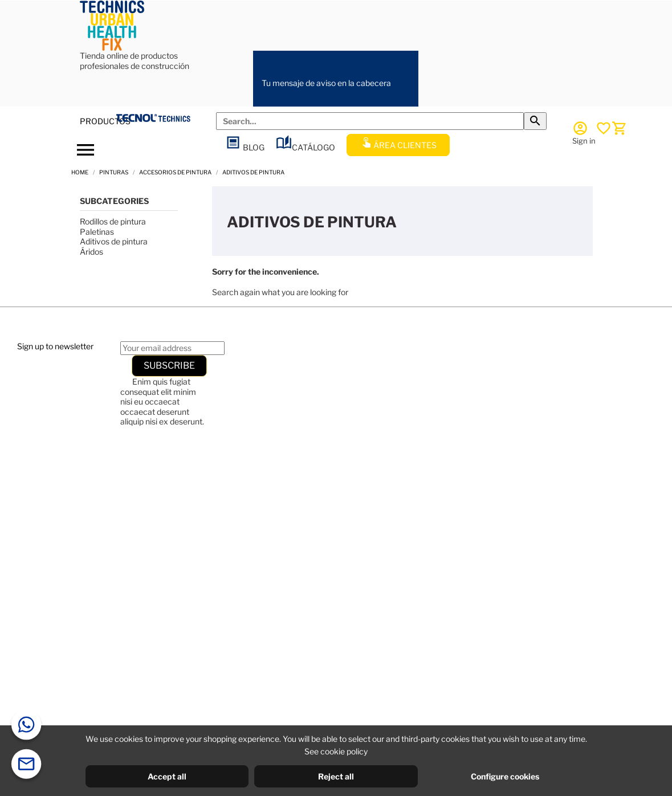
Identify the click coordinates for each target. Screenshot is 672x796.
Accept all (167, 776)
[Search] (370, 121)
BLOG (245, 147)
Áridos (91, 252)
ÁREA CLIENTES (398, 145)
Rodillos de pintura (113, 221)
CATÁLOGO (306, 147)
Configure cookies (505, 776)
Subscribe (169, 366)
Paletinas (97, 232)
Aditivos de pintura (114, 241)
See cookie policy (336, 751)
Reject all (336, 776)
